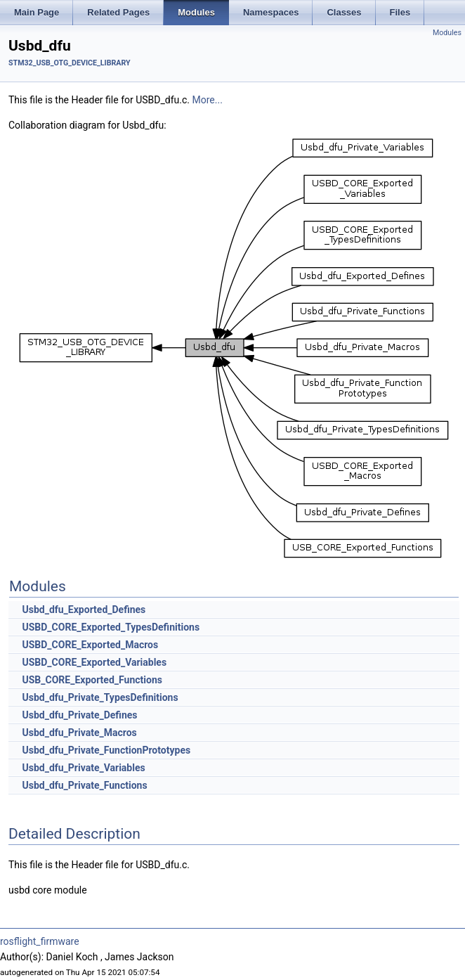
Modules (447, 33)
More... (208, 100)
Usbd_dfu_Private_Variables (83, 768)
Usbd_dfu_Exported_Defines (84, 610)
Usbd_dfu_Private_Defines (79, 715)
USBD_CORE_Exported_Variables (94, 662)
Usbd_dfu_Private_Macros (79, 733)
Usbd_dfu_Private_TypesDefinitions (100, 697)
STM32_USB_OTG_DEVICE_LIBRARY (70, 63)
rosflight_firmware (40, 941)
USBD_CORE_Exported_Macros (90, 645)
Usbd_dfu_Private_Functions (84, 785)
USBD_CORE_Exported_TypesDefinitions (111, 627)
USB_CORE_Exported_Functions (92, 680)
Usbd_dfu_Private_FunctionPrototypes (106, 750)
